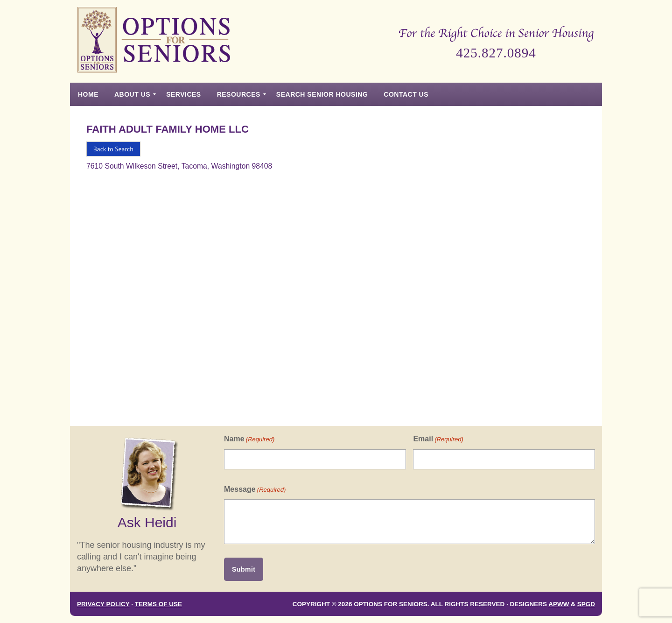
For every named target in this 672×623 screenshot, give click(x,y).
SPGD (586, 604)
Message (255, 490)
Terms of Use (158, 604)
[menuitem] (88, 94)
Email (438, 439)
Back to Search (113, 149)
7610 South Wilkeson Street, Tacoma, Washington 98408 (179, 166)
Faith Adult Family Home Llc (168, 129)
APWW (559, 604)
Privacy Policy (103, 604)
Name (249, 439)
